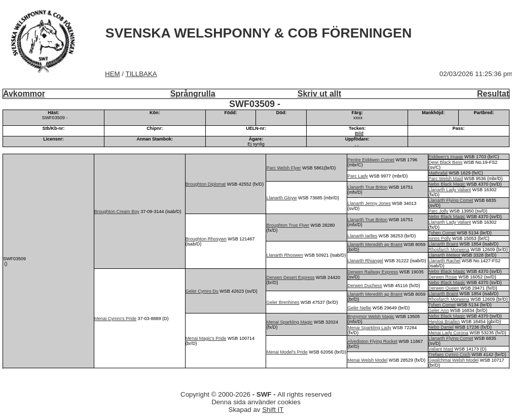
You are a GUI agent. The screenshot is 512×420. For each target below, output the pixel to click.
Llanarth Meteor (445, 255)
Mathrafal (438, 173)
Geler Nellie (359, 308)
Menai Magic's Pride (206, 338)
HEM (113, 74)
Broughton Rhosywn (206, 239)
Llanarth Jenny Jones (369, 203)
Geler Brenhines (283, 302)
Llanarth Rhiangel (365, 261)
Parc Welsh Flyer (283, 168)
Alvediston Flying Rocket (372, 341)
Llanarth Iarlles (362, 236)
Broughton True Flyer (288, 225)
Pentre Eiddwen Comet (371, 160)
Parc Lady (358, 176)
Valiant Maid (441, 349)
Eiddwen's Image (446, 157)
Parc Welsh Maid (446, 179)
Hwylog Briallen (444, 322)
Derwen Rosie (443, 277)
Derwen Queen (444, 288)
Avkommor (24, 94)
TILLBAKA (141, 74)
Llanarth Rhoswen (285, 255)
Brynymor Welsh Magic (371, 317)
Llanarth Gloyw (281, 198)
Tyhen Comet (442, 233)
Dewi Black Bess (445, 162)
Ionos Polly (440, 238)
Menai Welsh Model (367, 360)
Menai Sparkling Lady (369, 328)
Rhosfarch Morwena (449, 250)
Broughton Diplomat (206, 184)
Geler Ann (438, 310)
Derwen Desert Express (290, 277)
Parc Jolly (438, 211)
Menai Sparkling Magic (289, 322)
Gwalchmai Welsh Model (453, 360)
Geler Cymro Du (202, 291)
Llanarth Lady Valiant (450, 190)
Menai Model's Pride (287, 352)
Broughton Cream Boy (117, 212)
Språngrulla (193, 94)
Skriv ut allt (319, 94)
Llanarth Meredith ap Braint (375, 244)
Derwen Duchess (365, 286)
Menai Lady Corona (448, 333)
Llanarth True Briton (367, 187)
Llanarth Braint (443, 244)
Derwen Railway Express (373, 272)
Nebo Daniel (441, 327)
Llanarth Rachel (444, 261)
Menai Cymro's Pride (115, 319)
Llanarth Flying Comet (451, 200)
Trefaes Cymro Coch (449, 355)
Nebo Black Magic (447, 184)
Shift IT (273, 410)
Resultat (493, 94)
